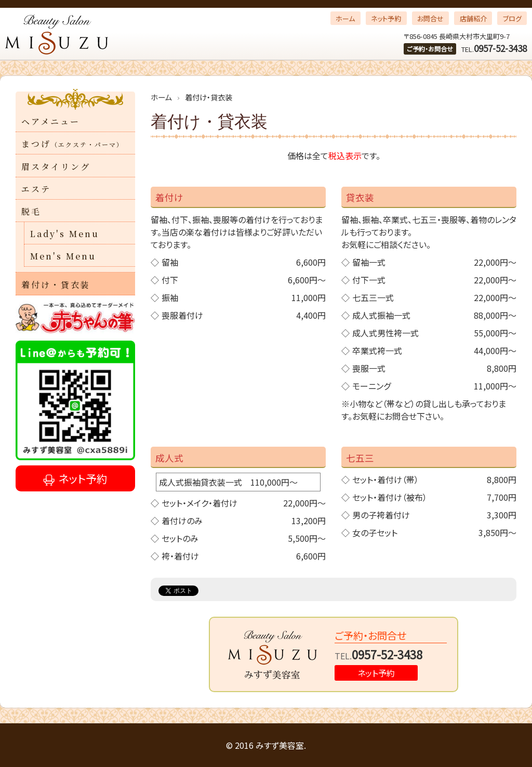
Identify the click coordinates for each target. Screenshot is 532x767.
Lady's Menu (65, 234)
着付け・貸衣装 (56, 285)
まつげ (72, 144)
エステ (36, 189)
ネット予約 (386, 18)
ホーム (345, 18)
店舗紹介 (473, 18)
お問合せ (430, 18)
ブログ (512, 18)
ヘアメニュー (51, 121)
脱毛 (31, 211)
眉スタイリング (56, 167)
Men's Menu (63, 256)
